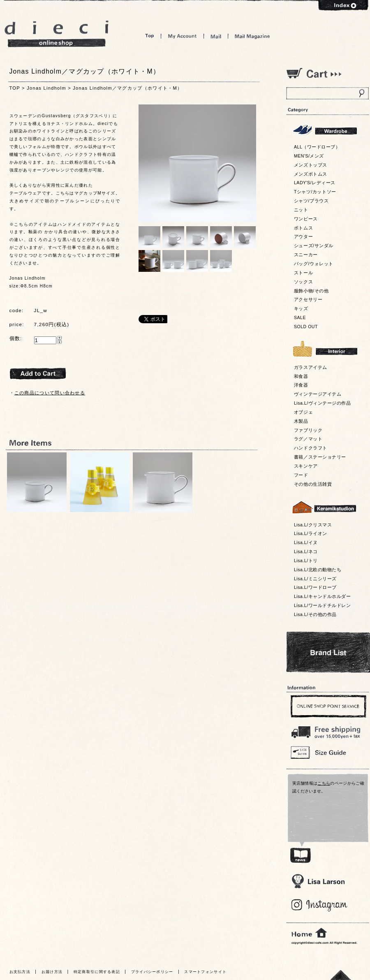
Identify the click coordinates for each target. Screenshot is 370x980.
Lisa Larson (318, 881)
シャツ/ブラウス (311, 201)
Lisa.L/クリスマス (313, 525)
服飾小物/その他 (311, 291)
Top (150, 36)
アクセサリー (308, 299)
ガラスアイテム (311, 367)
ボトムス (303, 228)
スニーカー (306, 255)
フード (301, 475)
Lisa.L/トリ (306, 561)
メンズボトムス (311, 174)
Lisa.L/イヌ (306, 542)
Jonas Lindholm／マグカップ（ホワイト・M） (127, 88)
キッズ (301, 308)
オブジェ (303, 412)
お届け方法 (52, 972)
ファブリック (308, 430)
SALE (300, 317)
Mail (216, 36)
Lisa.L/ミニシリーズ (315, 579)
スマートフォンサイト (205, 972)
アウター (303, 236)
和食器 (301, 376)
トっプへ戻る (341, 975)
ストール (303, 273)
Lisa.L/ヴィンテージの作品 (322, 403)
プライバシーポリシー (152, 972)
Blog (320, 905)
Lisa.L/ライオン (311, 533)
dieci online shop (57, 34)
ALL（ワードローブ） (317, 147)
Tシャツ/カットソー (315, 192)
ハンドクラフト (311, 448)
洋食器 (301, 385)
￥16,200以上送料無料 (327, 730)
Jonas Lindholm (46, 88)
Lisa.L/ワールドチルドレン (322, 605)
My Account (182, 36)
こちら (324, 783)
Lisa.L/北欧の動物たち (318, 570)
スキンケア (306, 466)
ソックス (303, 282)
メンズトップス (311, 165)
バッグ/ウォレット (314, 264)
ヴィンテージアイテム (318, 394)
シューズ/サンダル (314, 246)
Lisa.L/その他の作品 (315, 614)
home (309, 933)
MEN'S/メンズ (309, 156)
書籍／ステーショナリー (320, 457)
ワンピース (306, 219)
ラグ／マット (308, 439)
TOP (15, 88)
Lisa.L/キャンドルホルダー (322, 596)
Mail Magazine (252, 36)
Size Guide (327, 752)
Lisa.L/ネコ (306, 551)
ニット (301, 210)
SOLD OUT (306, 327)
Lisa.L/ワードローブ (315, 587)
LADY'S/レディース (315, 183)
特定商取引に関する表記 (97, 972)
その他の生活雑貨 (313, 484)
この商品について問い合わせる (50, 393)
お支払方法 (20, 972)
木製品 (301, 421)
